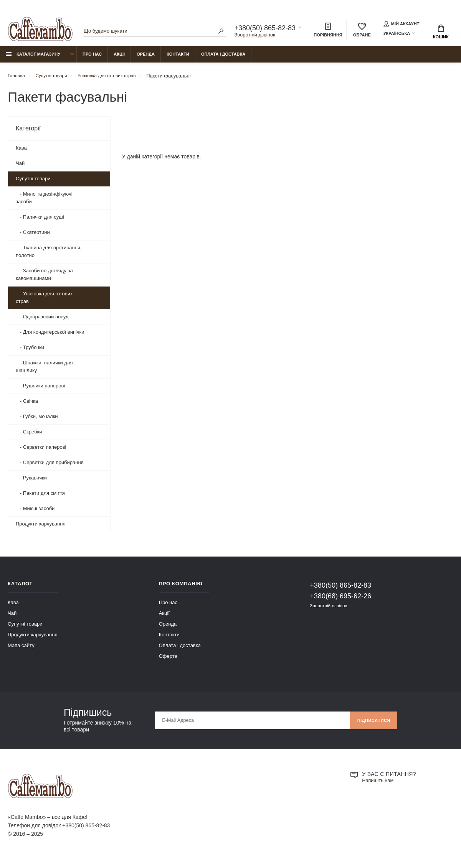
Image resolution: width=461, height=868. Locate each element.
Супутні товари (33, 182)
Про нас (92, 58)
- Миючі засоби (35, 512)
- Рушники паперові (40, 390)
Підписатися (371, 724)
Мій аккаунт (402, 25)
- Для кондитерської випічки (50, 336)
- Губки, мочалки (37, 420)
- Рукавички (31, 482)
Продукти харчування (40, 528)
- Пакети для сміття (40, 497)
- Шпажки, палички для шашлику (44, 370)
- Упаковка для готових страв (44, 301)
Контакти (178, 58)
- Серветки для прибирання (50, 466)
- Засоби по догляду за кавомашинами (44, 278)
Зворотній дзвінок (254, 36)
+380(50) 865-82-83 (265, 29)
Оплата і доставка (223, 58)
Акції (119, 58)
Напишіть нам (379, 785)
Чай (20, 167)
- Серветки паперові (41, 451)
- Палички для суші (40, 221)
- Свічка (27, 405)
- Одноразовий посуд (42, 320)
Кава (21, 152)
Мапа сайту (21, 649)
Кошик (441, 33)
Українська (397, 34)
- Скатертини (33, 236)
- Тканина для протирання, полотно (49, 255)
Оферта (168, 660)
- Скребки (29, 436)
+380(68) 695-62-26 (340, 600)
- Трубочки (30, 351)
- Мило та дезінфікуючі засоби (44, 202)
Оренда (146, 58)
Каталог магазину (33, 58)
